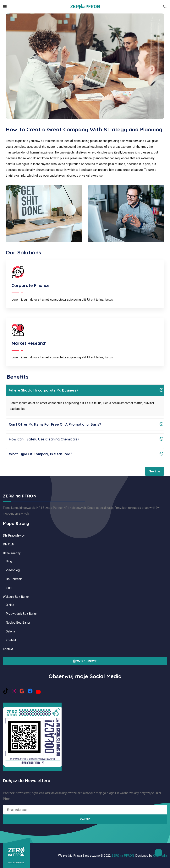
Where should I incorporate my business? (86, 390)
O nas (10, 605)
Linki (9, 588)
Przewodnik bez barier (21, 614)
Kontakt (11, 640)
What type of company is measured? (86, 454)
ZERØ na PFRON (123, 856)
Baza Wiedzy (12, 553)
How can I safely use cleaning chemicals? (86, 439)
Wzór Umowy (85, 661)
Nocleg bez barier (18, 623)
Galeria (10, 631)
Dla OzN (8, 544)
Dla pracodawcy (14, 535)
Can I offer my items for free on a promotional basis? (86, 424)
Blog (9, 561)
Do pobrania (14, 579)
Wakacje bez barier (16, 597)
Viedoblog (13, 570)
